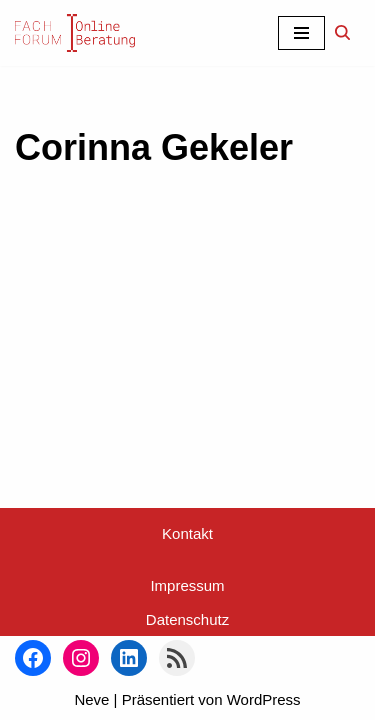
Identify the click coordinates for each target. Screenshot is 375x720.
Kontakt (187, 533)
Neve (91, 699)
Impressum (187, 585)
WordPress (264, 699)
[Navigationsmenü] (301, 33)
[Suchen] (342, 32)
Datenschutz (187, 619)
